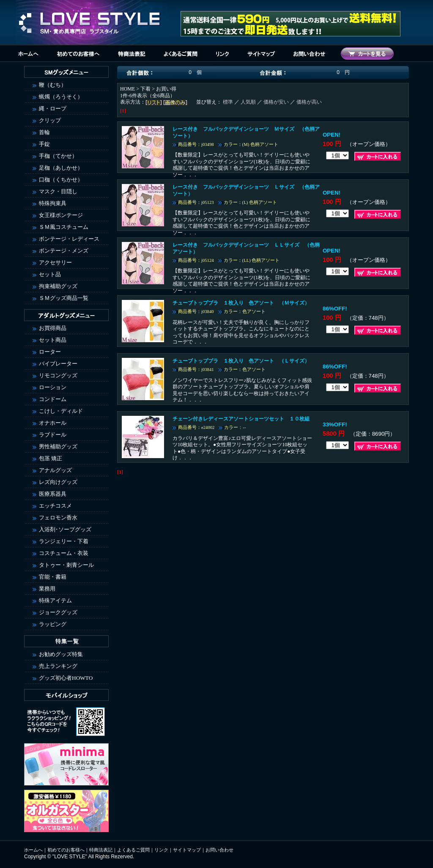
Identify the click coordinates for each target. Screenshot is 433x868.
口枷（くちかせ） (61, 180)
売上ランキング (58, 666)
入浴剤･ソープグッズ (65, 529)
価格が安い (276, 102)
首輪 (44, 132)
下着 (145, 89)
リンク (161, 850)
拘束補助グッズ (58, 286)
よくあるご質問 (133, 850)
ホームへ (33, 850)
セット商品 (53, 340)
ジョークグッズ (58, 612)
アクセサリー (55, 262)
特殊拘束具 (53, 203)
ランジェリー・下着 (64, 541)
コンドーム (53, 399)
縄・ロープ (53, 108)
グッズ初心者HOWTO (66, 678)
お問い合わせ (219, 850)
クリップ (50, 120)
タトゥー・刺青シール (66, 565)
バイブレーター (58, 364)
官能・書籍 (53, 577)
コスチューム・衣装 (64, 553)
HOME (127, 89)
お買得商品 (53, 328)
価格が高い (309, 102)
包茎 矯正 (51, 458)
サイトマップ (187, 850)
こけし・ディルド (61, 411)
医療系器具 (53, 494)
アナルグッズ (55, 470)
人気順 (248, 102)
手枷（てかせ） (58, 156)
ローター (50, 352)
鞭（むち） (53, 85)
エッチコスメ (55, 506)
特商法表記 (101, 850)
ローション (53, 387)
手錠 (44, 144)
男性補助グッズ (58, 446)
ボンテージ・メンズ (64, 251)
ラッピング (53, 624)
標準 (228, 102)
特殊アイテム (55, 600)
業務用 (47, 589)
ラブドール (53, 435)
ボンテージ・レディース (69, 239)
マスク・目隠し (58, 191)
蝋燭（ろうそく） (61, 97)
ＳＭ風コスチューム (64, 227)
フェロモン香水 (58, 518)
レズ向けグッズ (58, 482)
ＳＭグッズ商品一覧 (64, 298)
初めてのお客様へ (66, 850)
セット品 (50, 274)
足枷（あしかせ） (61, 168)
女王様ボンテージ (61, 215)
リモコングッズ (58, 375)
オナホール (53, 423)
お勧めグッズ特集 (61, 654)
